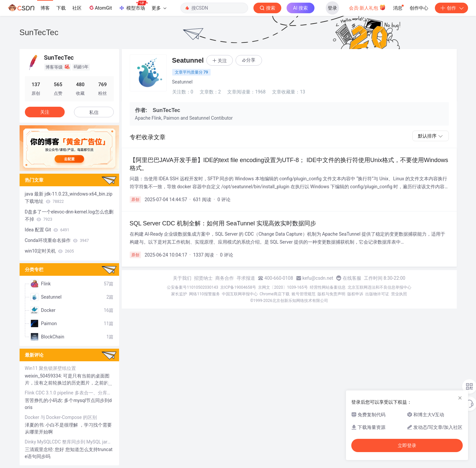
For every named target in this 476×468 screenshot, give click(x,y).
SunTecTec (39, 32)
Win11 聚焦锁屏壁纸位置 (51, 368)
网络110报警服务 (204, 294)
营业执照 (399, 294)
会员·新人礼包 (367, 7)
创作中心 (419, 8)
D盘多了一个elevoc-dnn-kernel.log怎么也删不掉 (69, 215)
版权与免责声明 (331, 294)
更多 (159, 8)
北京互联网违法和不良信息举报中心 (379, 287)
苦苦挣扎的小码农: (45, 400)
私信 (94, 112)
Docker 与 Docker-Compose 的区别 (61, 417)
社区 (77, 8)
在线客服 (352, 278)
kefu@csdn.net (318, 278)
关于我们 (182, 278)
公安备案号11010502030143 (192, 287)
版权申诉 (355, 294)
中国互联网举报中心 (240, 294)
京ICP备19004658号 (238, 287)
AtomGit (100, 8)
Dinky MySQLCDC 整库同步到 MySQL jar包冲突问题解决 (69, 442)
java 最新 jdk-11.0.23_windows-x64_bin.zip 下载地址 (69, 198)
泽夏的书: (35, 425)
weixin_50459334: (44, 376)
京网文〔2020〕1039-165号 (283, 287)
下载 (61, 8)
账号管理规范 (304, 294)
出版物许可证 (377, 294)
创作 (451, 8)
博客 (45, 8)
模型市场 (133, 6)
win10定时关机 (49, 251)
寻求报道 (246, 278)
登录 (332, 8)
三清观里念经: (40, 449)
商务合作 (225, 278)
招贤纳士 (203, 278)
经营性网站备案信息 (328, 287)
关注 (45, 112)
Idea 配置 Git (47, 230)
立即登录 (407, 445)
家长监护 (179, 294)
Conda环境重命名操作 (57, 240)
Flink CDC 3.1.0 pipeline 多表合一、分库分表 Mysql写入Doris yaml (69, 393)
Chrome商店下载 (275, 294)
